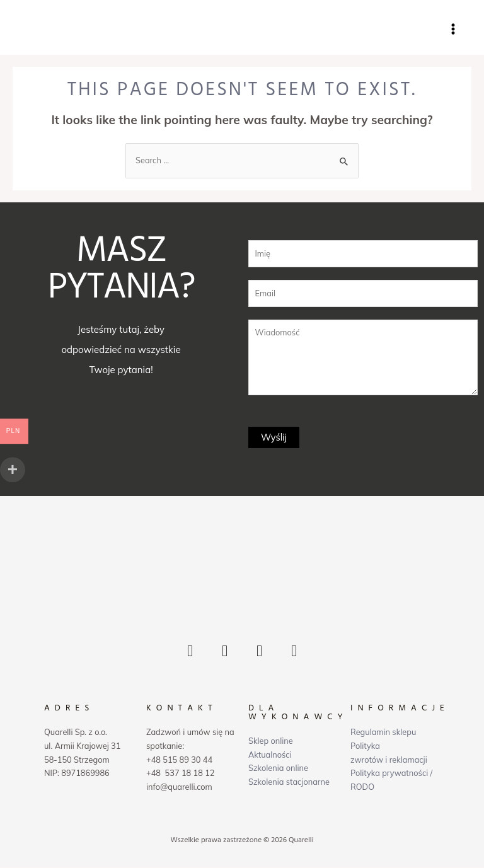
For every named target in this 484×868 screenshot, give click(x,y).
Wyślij (274, 438)
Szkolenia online (278, 770)
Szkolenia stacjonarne (289, 783)
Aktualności (270, 756)
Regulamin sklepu (383, 734)
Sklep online (271, 742)
